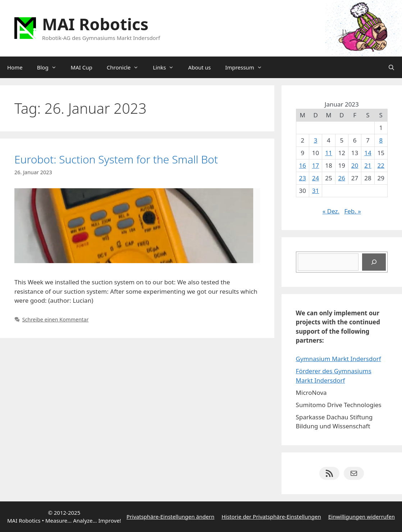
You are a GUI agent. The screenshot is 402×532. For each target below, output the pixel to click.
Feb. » (353, 211)
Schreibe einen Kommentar (56, 319)
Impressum (247, 67)
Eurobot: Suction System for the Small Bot (116, 159)
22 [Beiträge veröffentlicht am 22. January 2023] (381, 165)
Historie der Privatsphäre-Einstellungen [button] (271, 517)
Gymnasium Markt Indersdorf (339, 359)
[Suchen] (374, 262)
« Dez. (331, 211)
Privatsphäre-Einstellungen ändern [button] (170, 517)
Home (15, 67)
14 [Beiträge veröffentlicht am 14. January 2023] (368, 153)
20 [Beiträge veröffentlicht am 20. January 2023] (355, 165)
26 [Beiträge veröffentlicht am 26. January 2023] (342, 178)
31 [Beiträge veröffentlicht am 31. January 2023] (316, 191)
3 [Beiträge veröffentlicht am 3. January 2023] (316, 140)
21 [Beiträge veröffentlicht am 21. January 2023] (368, 165)
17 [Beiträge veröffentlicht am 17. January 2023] (316, 165)
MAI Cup (82, 67)
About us (199, 67)
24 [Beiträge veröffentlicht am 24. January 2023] (316, 178)
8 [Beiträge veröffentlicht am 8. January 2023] (381, 140)
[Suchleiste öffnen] (391, 67)
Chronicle (126, 67)
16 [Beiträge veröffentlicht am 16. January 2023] (303, 165)
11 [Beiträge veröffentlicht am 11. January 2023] (328, 153)
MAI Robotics (95, 24)
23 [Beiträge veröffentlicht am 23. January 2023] (303, 178)
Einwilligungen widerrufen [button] (362, 517)
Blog (50, 67)
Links (167, 67)
